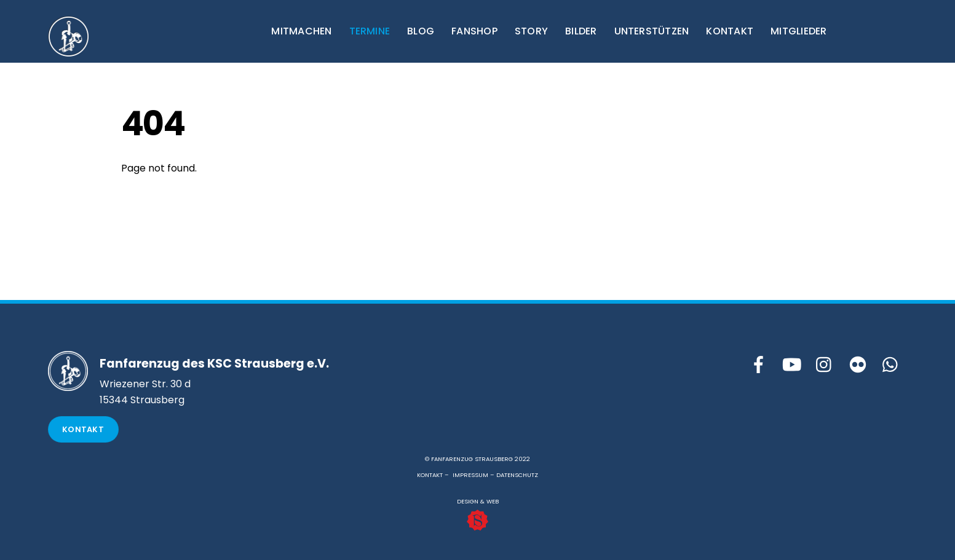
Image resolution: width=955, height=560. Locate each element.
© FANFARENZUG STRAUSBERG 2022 (477, 459)
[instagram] (825, 365)
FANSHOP (474, 31)
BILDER (581, 31)
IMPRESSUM (470, 475)
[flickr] (858, 365)
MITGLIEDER (798, 31)
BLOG (421, 31)
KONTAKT (730, 31)
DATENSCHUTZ (517, 475)
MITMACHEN (301, 31)
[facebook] (758, 365)
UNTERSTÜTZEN (652, 31)
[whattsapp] (891, 365)
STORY (531, 31)
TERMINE (370, 31)
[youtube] (791, 365)
